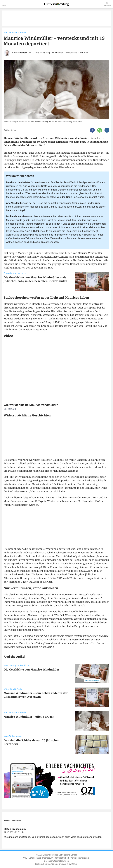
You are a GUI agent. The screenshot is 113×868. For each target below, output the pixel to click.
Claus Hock (22, 53)
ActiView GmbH (71, 864)
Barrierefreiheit (62, 858)
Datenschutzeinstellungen (56, 861)
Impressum (48, 858)
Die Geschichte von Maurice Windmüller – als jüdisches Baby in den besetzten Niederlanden (35, 279)
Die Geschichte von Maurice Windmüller (31, 669)
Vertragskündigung (80, 858)
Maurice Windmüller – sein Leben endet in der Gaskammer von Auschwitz (36, 695)
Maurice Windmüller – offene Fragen (29, 717)
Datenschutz (35, 858)
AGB (25, 858)
